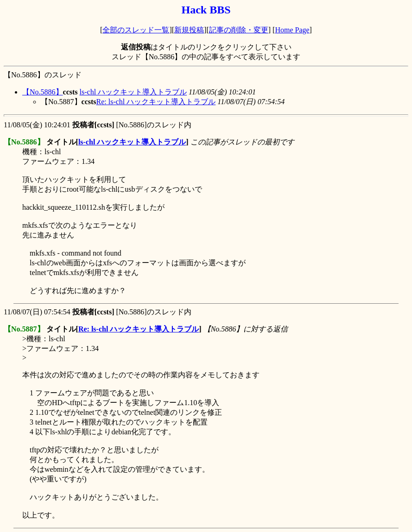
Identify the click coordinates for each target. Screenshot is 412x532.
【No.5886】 (43, 92)
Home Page (292, 30)
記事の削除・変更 (239, 30)
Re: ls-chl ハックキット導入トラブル (156, 102)
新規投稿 (189, 30)
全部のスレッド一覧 (136, 30)
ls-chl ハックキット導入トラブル (133, 92)
